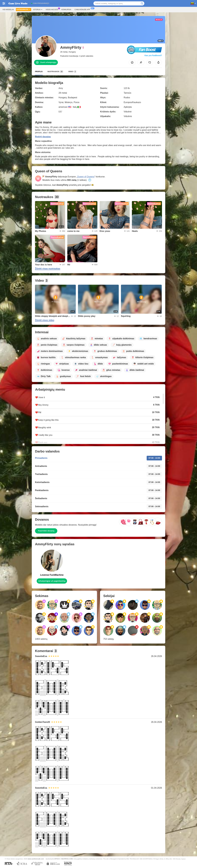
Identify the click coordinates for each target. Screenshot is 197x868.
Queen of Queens (86, 177)
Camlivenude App (83, 9)
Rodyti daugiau (43, 137)
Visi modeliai (8, 10)
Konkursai (66, 10)
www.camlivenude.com (36, 859)
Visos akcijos (53, 9)
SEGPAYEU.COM (67, 859)
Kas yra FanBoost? (153, 55)
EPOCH (57, 859)
